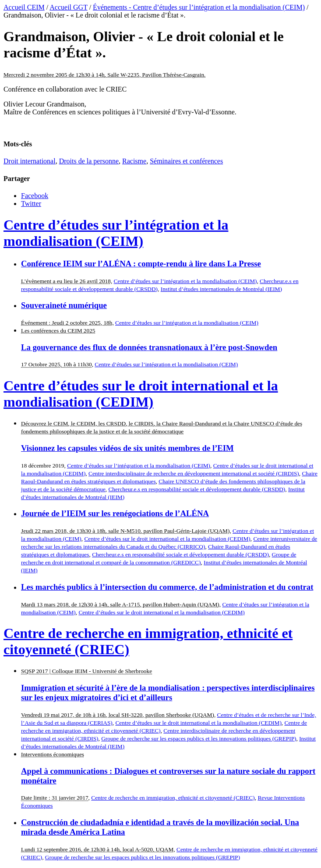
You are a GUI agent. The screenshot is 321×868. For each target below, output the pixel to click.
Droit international (30, 161)
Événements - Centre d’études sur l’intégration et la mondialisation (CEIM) (199, 7)
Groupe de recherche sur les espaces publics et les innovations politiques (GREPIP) (199, 739)
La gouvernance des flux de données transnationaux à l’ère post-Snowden (149, 347)
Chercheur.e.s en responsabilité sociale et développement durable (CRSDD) (197, 489)
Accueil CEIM (24, 7)
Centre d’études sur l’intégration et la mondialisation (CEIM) (116, 233)
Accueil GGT (68, 7)
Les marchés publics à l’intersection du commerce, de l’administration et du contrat (167, 587)
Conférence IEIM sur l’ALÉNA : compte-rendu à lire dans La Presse (141, 264)
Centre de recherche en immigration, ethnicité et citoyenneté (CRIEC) (173, 798)
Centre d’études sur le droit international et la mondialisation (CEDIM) (141, 394)
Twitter (31, 204)
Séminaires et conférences (186, 161)
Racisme (134, 161)
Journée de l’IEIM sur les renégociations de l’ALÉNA (115, 513)
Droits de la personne (89, 161)
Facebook (35, 196)
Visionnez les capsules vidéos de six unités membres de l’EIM (127, 448)
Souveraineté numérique (64, 305)
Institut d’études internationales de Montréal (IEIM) (221, 289)
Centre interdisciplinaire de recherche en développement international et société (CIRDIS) (194, 473)
